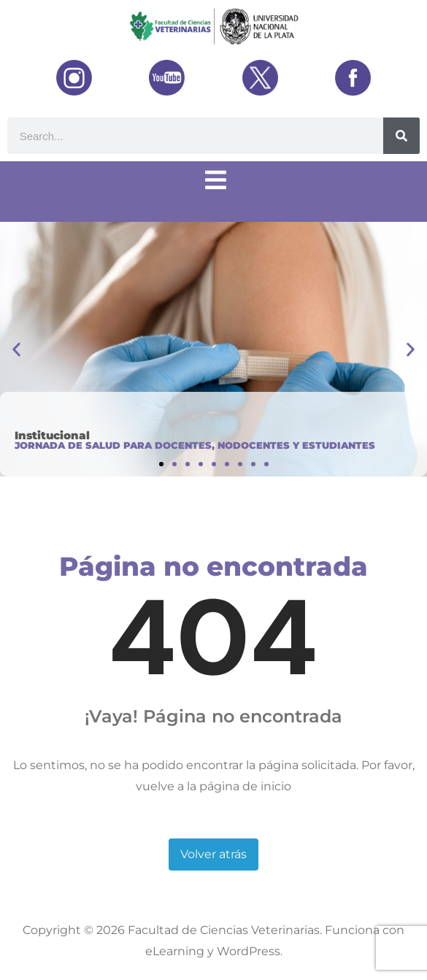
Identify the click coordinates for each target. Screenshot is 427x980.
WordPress (249, 951)
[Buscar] (401, 136)
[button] (16, 349)
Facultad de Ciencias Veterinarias (224, 930)
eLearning (175, 951)
